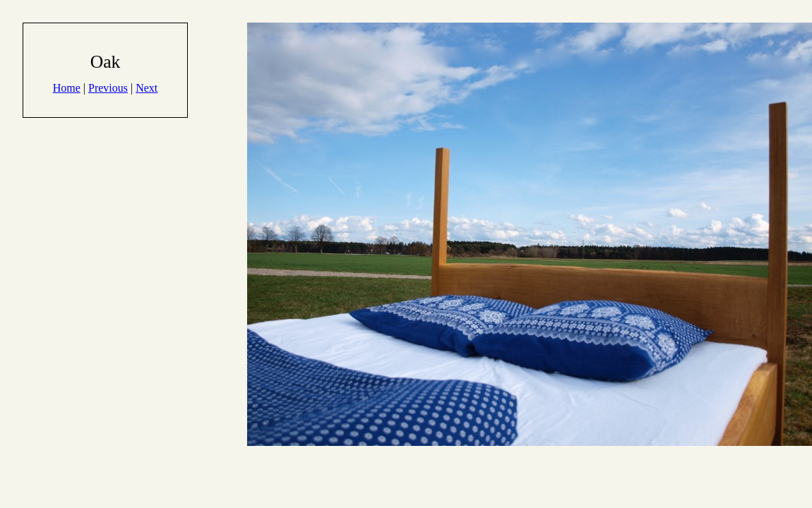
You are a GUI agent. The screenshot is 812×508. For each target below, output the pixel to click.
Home (67, 88)
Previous (108, 88)
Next (147, 88)
